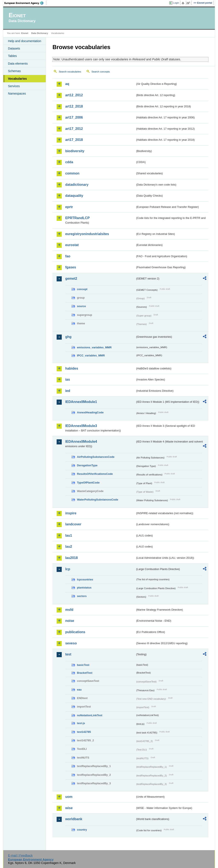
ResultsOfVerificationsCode (95, 474)
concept (82, 289)
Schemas (14, 71)
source (81, 306)
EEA (25, 3)
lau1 (69, 535)
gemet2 (71, 279)
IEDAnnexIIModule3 (81, 426)
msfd (69, 610)
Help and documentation (24, 41)
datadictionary (77, 185)
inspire (71, 513)
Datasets (14, 48)
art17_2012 (74, 129)
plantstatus (84, 588)
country (82, 830)
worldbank (74, 819)
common (72, 173)
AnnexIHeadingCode (90, 412)
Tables (12, 56)
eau (79, 690)
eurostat (72, 245)
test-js (81, 723)
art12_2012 (74, 95)
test (68, 654)
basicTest (83, 665)
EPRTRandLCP (77, 218)
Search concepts (101, 72)
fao (68, 256)
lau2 (69, 547)
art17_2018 (74, 140)
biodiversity (75, 151)
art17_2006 (74, 117)
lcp (68, 569)
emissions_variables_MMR (94, 347)
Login (176, 3)
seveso (71, 643)
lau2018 (71, 558)
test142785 (84, 732)
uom (69, 797)
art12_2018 (74, 106)
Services (14, 86)
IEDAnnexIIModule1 (81, 402)
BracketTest (85, 673)
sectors (82, 596)
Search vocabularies (70, 72)
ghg (68, 337)
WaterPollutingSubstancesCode (98, 500)
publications (75, 632)
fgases (71, 267)
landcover (73, 524)
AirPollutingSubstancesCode (96, 457)
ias (67, 379)
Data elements (18, 64)
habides (72, 368)
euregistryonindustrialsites (87, 234)
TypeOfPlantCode (88, 483)
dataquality (74, 196)
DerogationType (87, 465)
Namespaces (17, 94)
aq (67, 84)
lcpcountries (85, 579)
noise (70, 621)
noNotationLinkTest (90, 715)
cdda (69, 162)
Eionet (25, 33)
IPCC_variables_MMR (91, 355)
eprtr (69, 207)
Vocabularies (17, 79)
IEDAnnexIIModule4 (81, 442)
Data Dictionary (40, 33)
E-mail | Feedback (20, 855)
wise (69, 808)
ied (68, 391)
